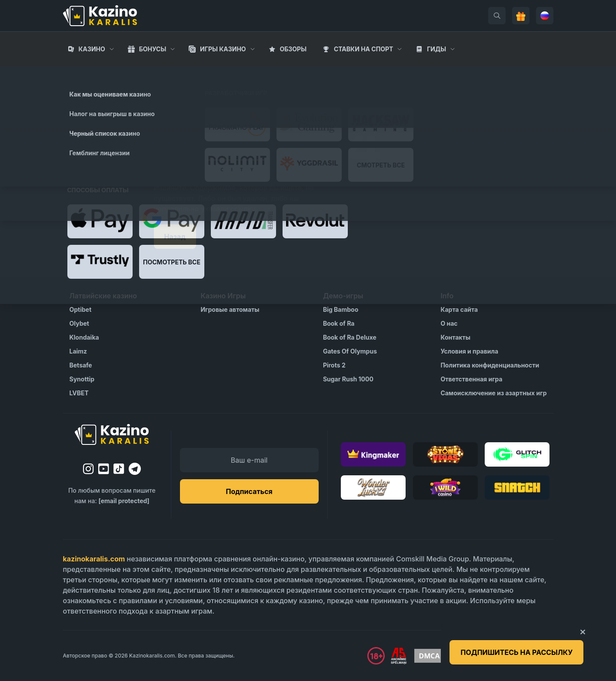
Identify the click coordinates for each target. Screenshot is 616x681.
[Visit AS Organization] (399, 656)
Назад (175, 237)
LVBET (79, 393)
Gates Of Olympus (350, 351)
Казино (92, 49)
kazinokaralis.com (94, 559)
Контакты (455, 337)
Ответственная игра (471, 379)
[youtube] (104, 469)
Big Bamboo (341, 309)
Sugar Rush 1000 (348, 379)
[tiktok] (119, 469)
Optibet (81, 309)
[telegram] (135, 469)
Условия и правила (469, 351)
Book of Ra (339, 323)
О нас (449, 323)
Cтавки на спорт (363, 49)
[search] (497, 16)
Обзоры (293, 49)
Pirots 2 (334, 365)
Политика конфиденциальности (490, 365)
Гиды (436, 49)
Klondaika (84, 337)
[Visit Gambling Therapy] (528, 656)
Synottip (82, 379)
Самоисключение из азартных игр (493, 393)
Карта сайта (459, 309)
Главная (77, 74)
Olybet (79, 323)
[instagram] (88, 469)
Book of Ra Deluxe (350, 337)
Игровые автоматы (230, 309)
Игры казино (223, 49)
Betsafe (81, 365)
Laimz (78, 351)
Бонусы (153, 49)
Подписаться (249, 491)
